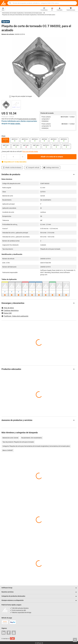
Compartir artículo (32, 168)
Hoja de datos (8, 308)
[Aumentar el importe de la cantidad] (23, 157)
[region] (39, 105)
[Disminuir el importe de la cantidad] (4, 157)
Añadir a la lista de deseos (12, 168)
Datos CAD (7, 313)
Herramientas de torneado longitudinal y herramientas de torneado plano (22, 13)
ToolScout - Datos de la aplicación (15, 316)
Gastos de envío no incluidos (27, 119)
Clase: (4, 136)
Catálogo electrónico (51, 168)
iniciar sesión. (15, 124)
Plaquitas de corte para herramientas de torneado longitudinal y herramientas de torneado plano (29, 15)
